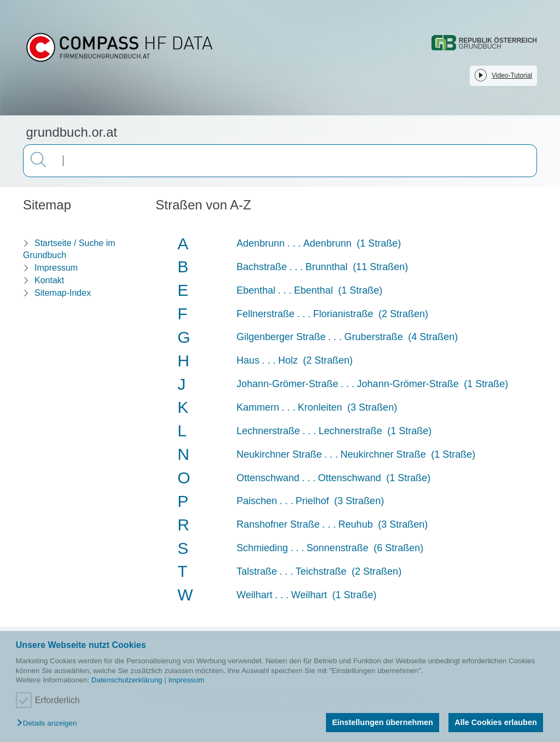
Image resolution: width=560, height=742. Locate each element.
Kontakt (49, 280)
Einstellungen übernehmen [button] (383, 722)
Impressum (186, 680)
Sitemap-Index (63, 293)
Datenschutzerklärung (127, 680)
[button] (49, 724)
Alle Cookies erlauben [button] (495, 722)
